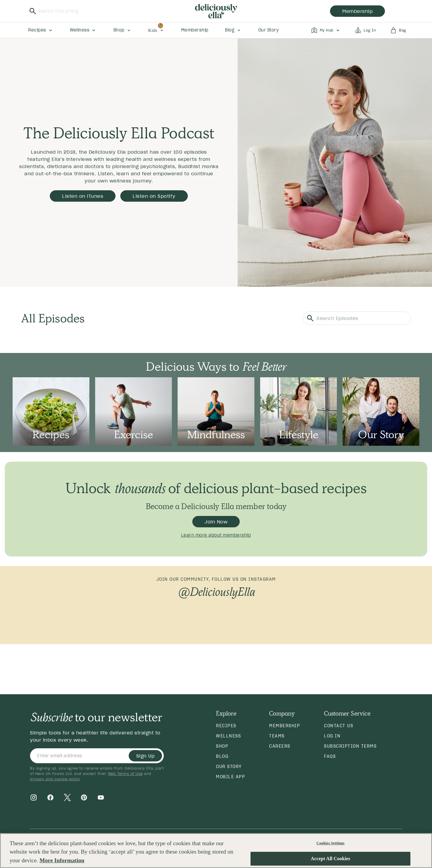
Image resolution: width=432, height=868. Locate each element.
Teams (277, 736)
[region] (216, 851)
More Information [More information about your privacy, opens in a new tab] (62, 860)
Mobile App (231, 777)
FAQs (330, 756)
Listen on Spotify (154, 196)
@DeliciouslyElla (216, 592)
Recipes (226, 726)
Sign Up (145, 756)
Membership (285, 726)
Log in (332, 736)
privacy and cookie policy (55, 779)
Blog (222, 756)
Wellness (228, 736)
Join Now (216, 522)
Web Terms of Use (125, 774)
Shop (222, 746)
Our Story (229, 767)
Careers (280, 746)
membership (357, 11)
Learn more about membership (216, 535)
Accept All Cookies (331, 859)
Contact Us (339, 726)
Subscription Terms (350, 746)
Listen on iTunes (83, 196)
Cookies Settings (330, 843)
